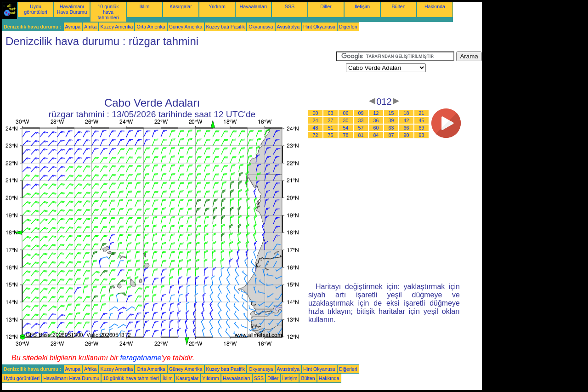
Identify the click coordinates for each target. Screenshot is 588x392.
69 (422, 128)
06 (346, 113)
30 (346, 120)
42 (407, 120)
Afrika (90, 27)
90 (407, 135)
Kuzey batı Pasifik (226, 27)
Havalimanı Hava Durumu (72, 9)
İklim (145, 6)
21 (422, 113)
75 (331, 135)
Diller (326, 6)
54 (346, 128)
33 (361, 120)
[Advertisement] (169, 72)
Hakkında (435, 6)
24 (316, 120)
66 (407, 128)
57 (361, 128)
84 (376, 135)
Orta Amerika (151, 27)
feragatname (141, 358)
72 (316, 135)
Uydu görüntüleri (35, 9)
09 (361, 113)
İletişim (362, 6)
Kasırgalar (181, 6)
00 (316, 113)
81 (361, 135)
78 (346, 135)
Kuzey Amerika (116, 27)
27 (331, 120)
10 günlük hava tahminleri (108, 12)
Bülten (398, 6)
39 (391, 120)
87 (391, 135)
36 (376, 120)
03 (331, 113)
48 (316, 128)
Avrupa (73, 27)
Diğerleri (348, 27)
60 (376, 128)
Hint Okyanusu (319, 27)
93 (422, 135)
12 (376, 113)
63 (391, 128)
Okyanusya (261, 27)
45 (422, 120)
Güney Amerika (186, 27)
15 (391, 113)
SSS (290, 6)
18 (407, 113)
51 (331, 128)
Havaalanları (254, 6)
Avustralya (288, 27)
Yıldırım (217, 6)
